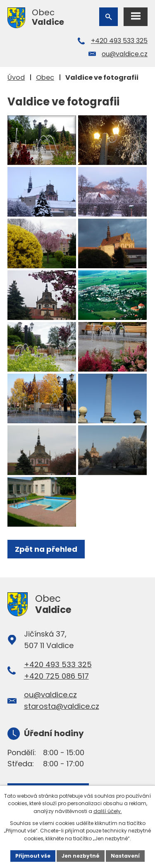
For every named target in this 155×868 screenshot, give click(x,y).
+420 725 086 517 (56, 676)
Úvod (16, 77)
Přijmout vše (33, 856)
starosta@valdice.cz (62, 706)
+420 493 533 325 (119, 41)
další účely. (108, 811)
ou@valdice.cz (125, 54)
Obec (45, 77)
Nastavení (125, 856)
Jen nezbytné (81, 856)
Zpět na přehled (46, 549)
